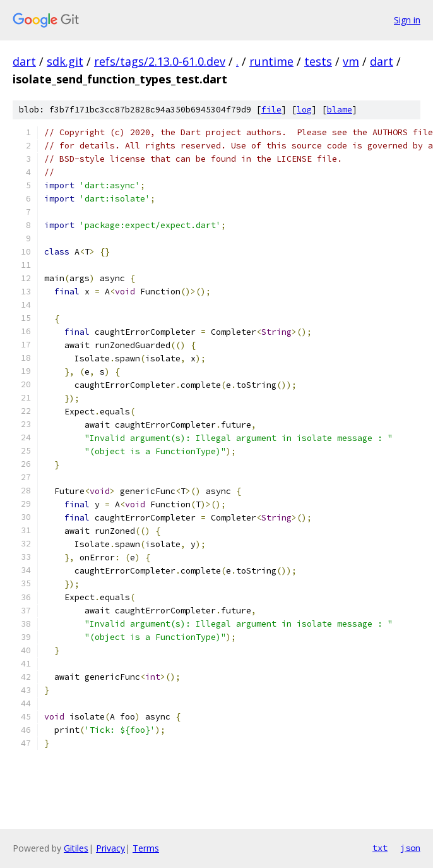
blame (340, 110)
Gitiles (76, 848)
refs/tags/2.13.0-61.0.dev (160, 61)
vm (351, 61)
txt (380, 848)
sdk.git (65, 61)
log (304, 110)
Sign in (407, 20)
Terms (146, 848)
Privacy (110, 848)
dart (24, 61)
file (271, 110)
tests (318, 61)
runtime (271, 61)
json (410, 848)
